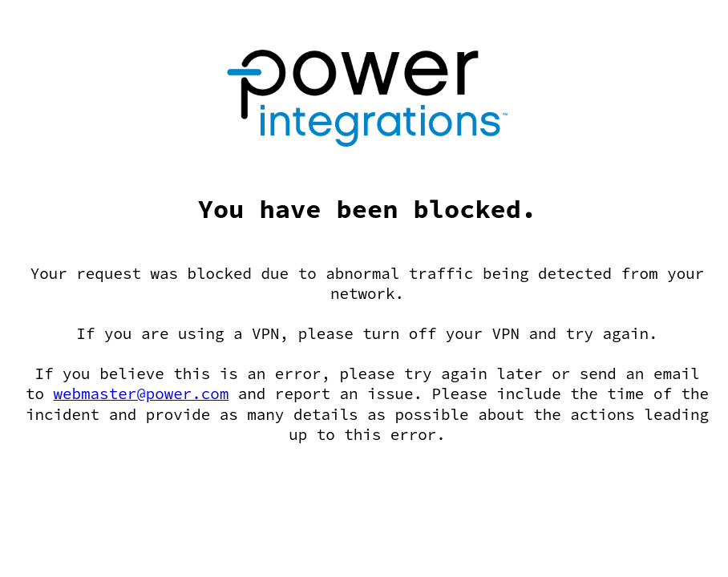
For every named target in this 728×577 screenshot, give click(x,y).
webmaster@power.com (142, 393)
